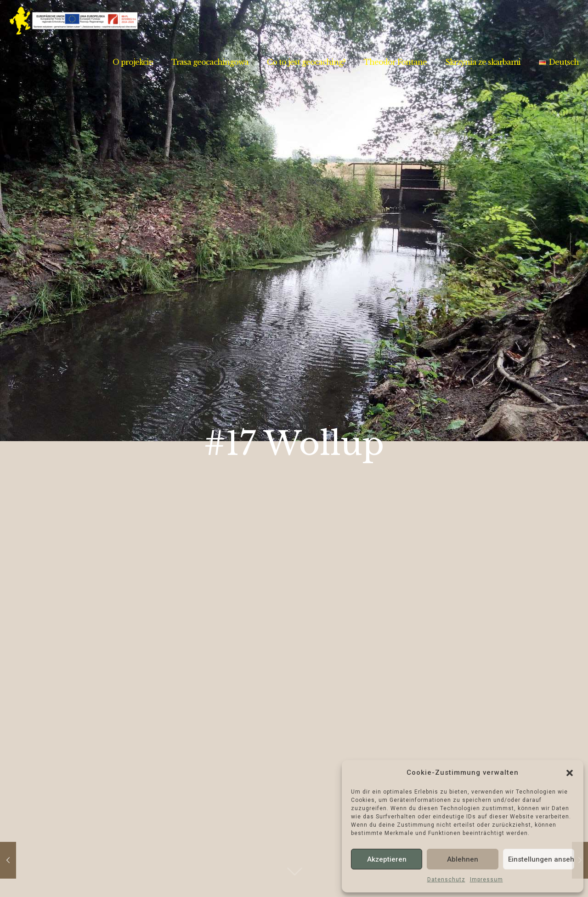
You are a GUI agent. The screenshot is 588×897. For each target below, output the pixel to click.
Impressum (486, 880)
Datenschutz (446, 880)
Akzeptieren (387, 859)
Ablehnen (463, 859)
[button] (570, 773)
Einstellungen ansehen (541, 859)
